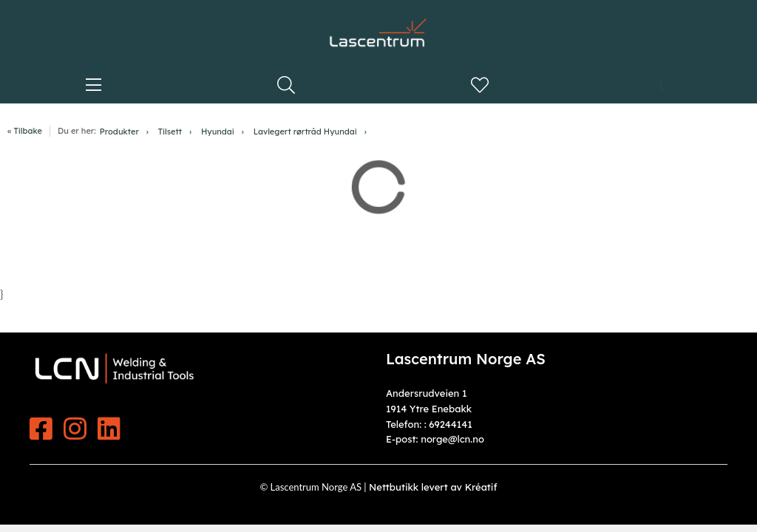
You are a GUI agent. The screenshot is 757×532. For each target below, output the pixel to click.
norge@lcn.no (452, 439)
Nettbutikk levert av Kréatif (433, 487)
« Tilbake (25, 131)
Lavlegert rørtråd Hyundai (305, 132)
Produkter (119, 132)
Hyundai (218, 132)
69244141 (450, 424)
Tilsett (170, 132)
